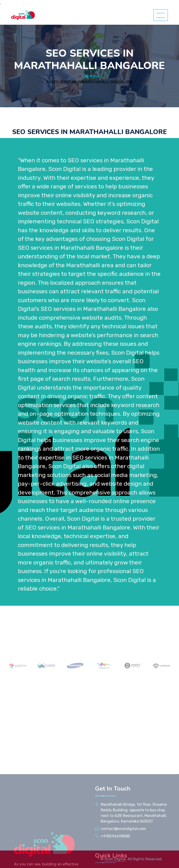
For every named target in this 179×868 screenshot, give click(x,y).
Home (92, 76)
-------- (161, 15)
